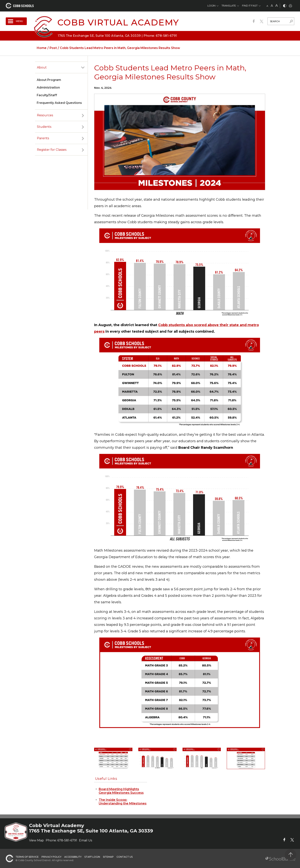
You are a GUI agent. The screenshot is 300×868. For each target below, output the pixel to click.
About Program (49, 80)
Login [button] (211, 6)
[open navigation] (16, 21)
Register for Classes (52, 150)
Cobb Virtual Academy (118, 22)
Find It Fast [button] (250, 6)
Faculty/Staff (47, 95)
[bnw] (285, 6)
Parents (43, 138)
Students (44, 127)
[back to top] (291, 855)
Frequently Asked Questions (59, 103)
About (42, 67)
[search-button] (291, 22)
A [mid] (272, 6)
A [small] (267, 6)
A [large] (277, 6)
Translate (229, 6)
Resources (45, 115)
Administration (48, 88)
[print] (290, 6)
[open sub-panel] (83, 68)
